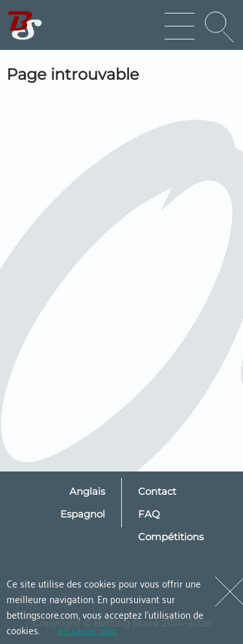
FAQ (149, 514)
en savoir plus (87, 630)
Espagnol (83, 514)
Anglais (87, 491)
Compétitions (171, 537)
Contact (157, 491)
